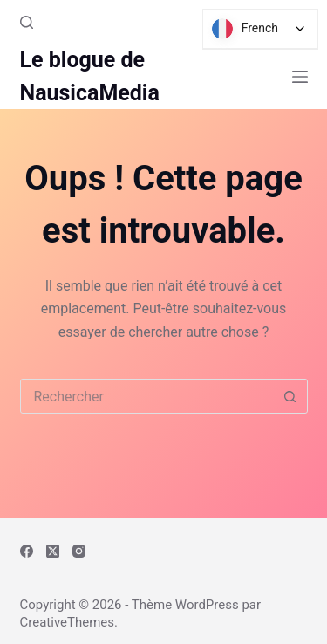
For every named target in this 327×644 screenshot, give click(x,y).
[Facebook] (27, 551)
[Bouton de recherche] (290, 396)
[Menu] (300, 77)
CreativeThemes (68, 622)
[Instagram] (79, 551)
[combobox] (147, 396)
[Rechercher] (27, 22)
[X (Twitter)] (53, 551)
